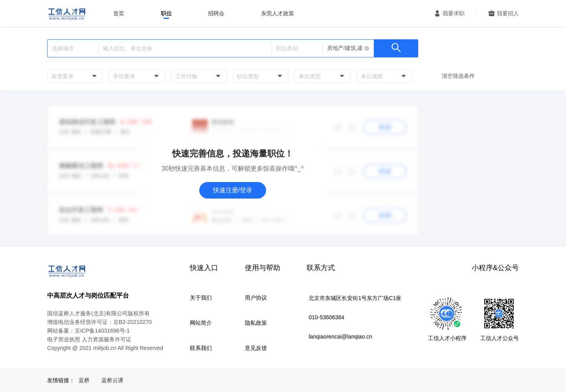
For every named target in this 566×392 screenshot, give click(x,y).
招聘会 (216, 13)
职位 (166, 13)
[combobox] (74, 76)
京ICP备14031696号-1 (102, 331)
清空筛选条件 (458, 76)
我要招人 (508, 13)
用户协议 (256, 298)
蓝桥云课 (112, 380)
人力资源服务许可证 (107, 339)
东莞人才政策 (277, 13)
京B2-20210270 (132, 322)
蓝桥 (84, 380)
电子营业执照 (64, 339)
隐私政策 (256, 323)
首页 (119, 13)
